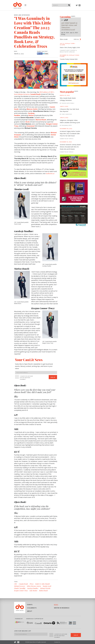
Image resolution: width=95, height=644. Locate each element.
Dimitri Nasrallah (20, 588)
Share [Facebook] (40, 54)
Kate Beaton (33, 591)
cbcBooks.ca (50, 174)
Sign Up (53, 377)
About (30, 611)
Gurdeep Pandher (33, 588)
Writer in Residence (62, 608)
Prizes (32, 584)
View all (76, 39)
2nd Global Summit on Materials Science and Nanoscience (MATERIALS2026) (69, 26)
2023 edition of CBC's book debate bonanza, (34, 93)
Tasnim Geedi (47, 586)
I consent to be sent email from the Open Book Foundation (26, 378)
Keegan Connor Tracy (21, 591)
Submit (69, 5)
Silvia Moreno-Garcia (34, 586)
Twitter (77, 6)
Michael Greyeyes (20, 586)
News (56, 605)
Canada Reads (23, 584)
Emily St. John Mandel (42, 584)
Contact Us (57, 642)
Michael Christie (45, 588)
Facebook (80, 6)
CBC (16, 584)
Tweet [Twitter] (46, 54)
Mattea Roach (43, 591)
